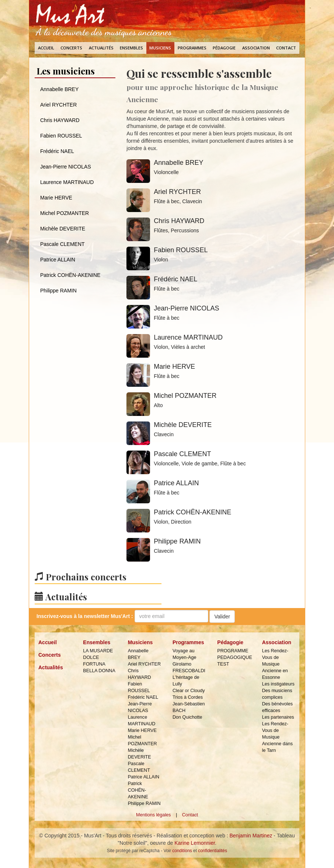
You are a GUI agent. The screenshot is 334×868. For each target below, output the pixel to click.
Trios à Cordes (188, 697)
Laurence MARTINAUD (67, 182)
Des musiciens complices (277, 694)
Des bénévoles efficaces (277, 707)
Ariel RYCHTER (58, 105)
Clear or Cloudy (189, 691)
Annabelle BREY (59, 89)
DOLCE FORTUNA (94, 661)
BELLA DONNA (99, 671)
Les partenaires (278, 717)
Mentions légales (154, 815)
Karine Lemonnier (195, 843)
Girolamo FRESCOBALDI (189, 667)
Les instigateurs (278, 684)
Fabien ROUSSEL (61, 136)
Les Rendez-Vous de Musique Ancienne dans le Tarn (277, 737)
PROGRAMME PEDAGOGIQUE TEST (234, 657)
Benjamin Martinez (251, 836)
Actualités (101, 48)
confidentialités (213, 851)
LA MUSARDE (98, 651)
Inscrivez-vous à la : (85, 616)
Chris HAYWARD (60, 120)
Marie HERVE (56, 198)
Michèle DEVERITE (63, 229)
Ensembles (131, 48)
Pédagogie (224, 48)
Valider (222, 617)
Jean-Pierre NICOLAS (66, 167)
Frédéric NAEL (57, 151)
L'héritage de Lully (186, 681)
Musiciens (160, 48)
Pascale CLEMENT (62, 244)
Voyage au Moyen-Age (184, 654)
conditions (182, 851)
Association (256, 48)
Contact (286, 48)
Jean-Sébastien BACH (189, 707)
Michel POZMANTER (65, 213)
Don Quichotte (187, 717)
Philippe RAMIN (58, 291)
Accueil (46, 48)
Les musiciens (66, 71)
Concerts (71, 48)
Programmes (192, 48)
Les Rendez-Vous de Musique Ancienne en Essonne (275, 664)
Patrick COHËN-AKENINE (70, 275)
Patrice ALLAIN (58, 260)
